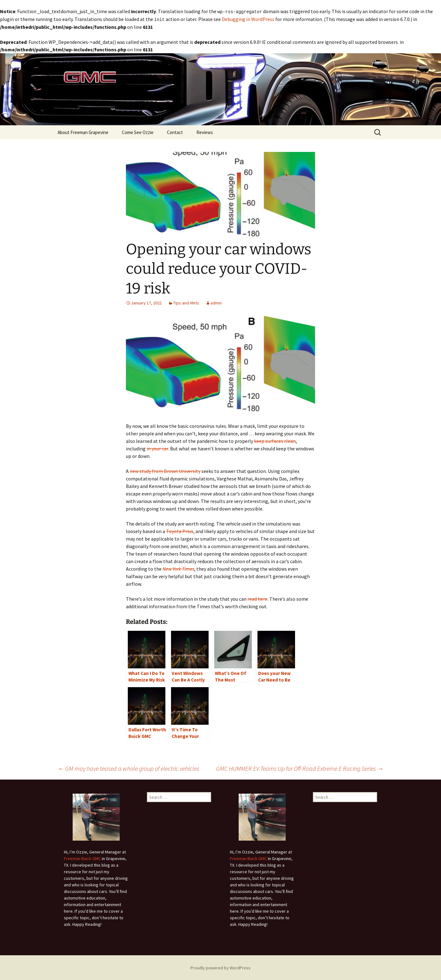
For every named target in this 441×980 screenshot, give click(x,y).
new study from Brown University (165, 470)
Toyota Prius (180, 531)
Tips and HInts (186, 302)
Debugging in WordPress (248, 19)
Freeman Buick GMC (82, 858)
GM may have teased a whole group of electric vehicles (128, 768)
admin (216, 302)
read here (257, 598)
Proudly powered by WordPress (220, 967)
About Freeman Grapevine (83, 132)
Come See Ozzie (138, 132)
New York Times (178, 568)
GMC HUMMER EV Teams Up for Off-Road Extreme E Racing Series (300, 768)
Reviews (205, 132)
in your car (157, 448)
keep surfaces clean (275, 440)
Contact (175, 132)
